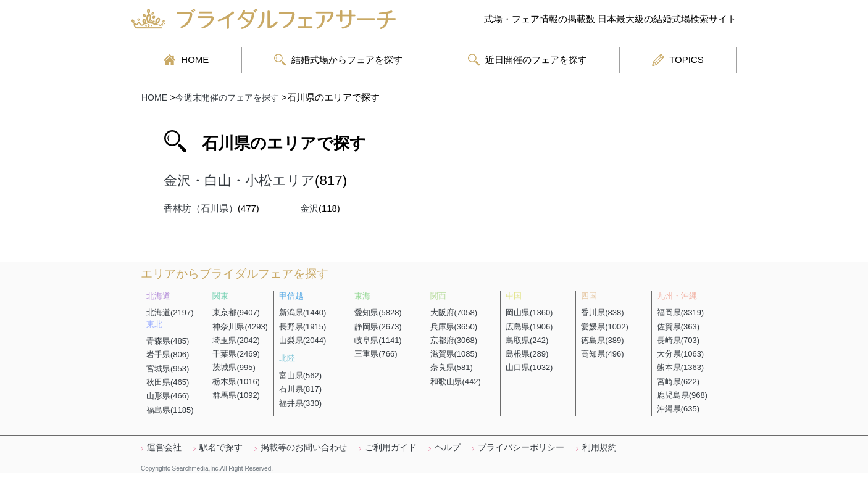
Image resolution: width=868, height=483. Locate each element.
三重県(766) (376, 354)
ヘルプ (448, 447)
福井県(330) (300, 403)
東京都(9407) (236, 312)
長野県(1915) (303, 327)
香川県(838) (602, 312)
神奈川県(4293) (240, 327)
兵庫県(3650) (454, 327)
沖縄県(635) (678, 409)
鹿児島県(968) (682, 395)
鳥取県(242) (527, 340)
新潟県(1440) (303, 312)
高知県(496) (602, 354)
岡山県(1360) (529, 312)
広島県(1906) (529, 327)
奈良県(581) (452, 367)
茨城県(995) (234, 367)
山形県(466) (168, 396)
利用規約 (599, 447)
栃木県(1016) (236, 382)
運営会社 (164, 447)
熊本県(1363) (681, 367)
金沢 (309, 208)
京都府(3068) (454, 340)
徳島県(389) (602, 340)
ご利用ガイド (391, 447)
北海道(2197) (170, 312)
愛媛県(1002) (605, 327)
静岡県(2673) (378, 327)
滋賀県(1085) (454, 354)
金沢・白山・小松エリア (239, 180)
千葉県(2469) (236, 354)
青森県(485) (168, 341)
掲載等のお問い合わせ (304, 447)
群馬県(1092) (236, 395)
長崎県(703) (678, 340)
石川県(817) (300, 389)
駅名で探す (221, 447)
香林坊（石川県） (201, 208)
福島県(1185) (170, 410)
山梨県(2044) (303, 340)
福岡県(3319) (681, 312)
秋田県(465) (168, 382)
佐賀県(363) (678, 327)
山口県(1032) (529, 367)
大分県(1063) (681, 354)
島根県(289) (527, 354)
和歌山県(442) (456, 382)
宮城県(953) (168, 369)
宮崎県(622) (678, 382)
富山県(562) (300, 375)
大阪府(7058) (454, 312)
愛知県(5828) (378, 312)
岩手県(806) (168, 354)
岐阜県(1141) (378, 340)
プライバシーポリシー (521, 447)
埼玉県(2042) (236, 340)
